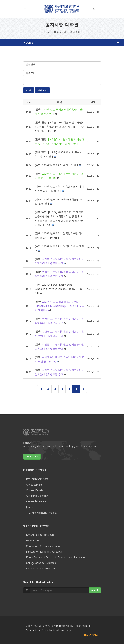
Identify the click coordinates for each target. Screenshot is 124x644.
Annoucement (34, 485)
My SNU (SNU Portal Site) (41, 535)
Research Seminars (37, 479)
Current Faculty (35, 490)
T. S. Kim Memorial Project (41, 513)
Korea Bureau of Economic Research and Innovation (56, 557)
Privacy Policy (90, 635)
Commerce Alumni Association (44, 546)
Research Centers (36, 501)
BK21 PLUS (33, 540)
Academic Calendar (37, 496)
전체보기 (42, 90)
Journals (31, 507)
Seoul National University (40, 568)
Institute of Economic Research (44, 552)
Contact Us (32, 457)
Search (95, 590)
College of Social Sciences (41, 563)
